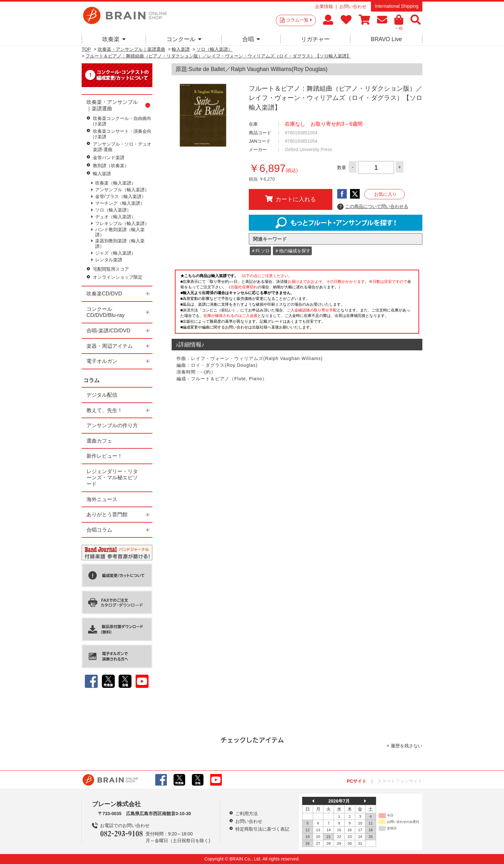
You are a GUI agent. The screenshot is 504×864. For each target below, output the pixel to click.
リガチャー (315, 39)
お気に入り (385, 194)
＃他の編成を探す (292, 251)
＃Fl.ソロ (260, 251)
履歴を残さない (407, 746)
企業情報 (324, 6)
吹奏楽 (114, 39)
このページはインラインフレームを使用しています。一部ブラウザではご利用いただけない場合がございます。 (297, 303)
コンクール (184, 39)
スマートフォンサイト (400, 781)
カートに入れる (291, 199)
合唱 (251, 39)
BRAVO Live (386, 39)
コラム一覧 (299, 20)
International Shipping (396, 6)
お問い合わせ (353, 6)
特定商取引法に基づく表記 (262, 829)
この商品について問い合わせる (373, 207)
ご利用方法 (247, 814)
